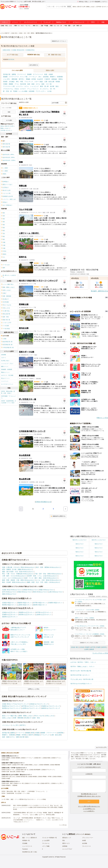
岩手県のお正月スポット (44, 612)
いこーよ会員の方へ (89, 811)
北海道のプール (56, 758)
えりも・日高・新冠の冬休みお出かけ (48, 580)
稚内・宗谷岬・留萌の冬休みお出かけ (14, 582)
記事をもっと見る (34, 689)
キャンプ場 (24, 77)
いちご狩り (7, 79)
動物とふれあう (91, 7)
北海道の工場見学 (6, 765)
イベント (15, 22)
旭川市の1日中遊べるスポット (80, 675)
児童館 (5, 84)
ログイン (105, 2)
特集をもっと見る (102, 418)
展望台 (61, 79)
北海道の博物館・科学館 (45, 777)
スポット (5, 22)
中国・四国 (67, 26)
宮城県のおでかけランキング (51, 706)
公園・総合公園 (49, 82)
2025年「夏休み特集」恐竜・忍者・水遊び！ (8, 392)
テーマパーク (22, 74)
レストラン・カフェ (22, 86)
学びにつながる (39, 716)
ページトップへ (101, 747)
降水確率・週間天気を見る (99, 291)
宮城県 (98, 647)
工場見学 (47, 79)
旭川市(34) (11, 59)
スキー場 (49, 84)
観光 (57, 86)
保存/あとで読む (83, 2)
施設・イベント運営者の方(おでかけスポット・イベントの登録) (28, 799)
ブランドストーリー (88, 838)
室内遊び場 (7, 74)
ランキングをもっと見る (100, 653)
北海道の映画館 (33, 777)
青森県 (87, 647)
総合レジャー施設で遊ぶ (10, 716)
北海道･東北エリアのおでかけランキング (15, 704)
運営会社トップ (67, 838)
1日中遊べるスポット (102, 7)
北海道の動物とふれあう (31, 765)
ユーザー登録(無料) (95, 2)
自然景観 (46, 77)
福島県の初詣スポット (40, 605)
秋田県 (104, 647)
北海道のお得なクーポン (8, 770)
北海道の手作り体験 (18, 765)
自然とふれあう (7, 718)
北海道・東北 (4, 26)
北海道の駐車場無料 (35, 770)
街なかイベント (5, 378)
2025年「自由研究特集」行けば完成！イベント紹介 (9, 402)
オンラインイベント (31, 22)
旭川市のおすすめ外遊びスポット (81, 684)
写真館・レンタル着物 (20, 91)
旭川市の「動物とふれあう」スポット (83, 666)
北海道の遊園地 (6, 758)
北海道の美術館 (57, 777)
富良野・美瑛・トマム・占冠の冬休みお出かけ (42, 576)
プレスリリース (86, 846)
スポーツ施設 (39, 82)
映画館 (58, 82)
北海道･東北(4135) (18, 50)
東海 (34, 26)
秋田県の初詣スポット (9, 605)
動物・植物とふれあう (26, 716)
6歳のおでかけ (79, 552)
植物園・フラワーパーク (11, 77)
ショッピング (34, 86)
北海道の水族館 (6, 778)
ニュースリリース (27, 846)
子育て (93, 22)
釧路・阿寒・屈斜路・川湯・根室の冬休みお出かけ (18, 580)
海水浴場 (23, 84)
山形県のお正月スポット (44, 615)
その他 (49, 91)
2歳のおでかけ (79, 544)
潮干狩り (22, 79)
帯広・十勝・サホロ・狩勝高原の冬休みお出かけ (18, 574)
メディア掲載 (46, 846)
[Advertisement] (43, 423)
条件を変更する (34, 65)
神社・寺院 (19, 82)
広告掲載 (25, 843)
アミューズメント (33, 89)
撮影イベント (5, 366)
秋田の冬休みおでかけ (40, 592)
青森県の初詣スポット (25, 603)
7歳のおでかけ (99, 552)
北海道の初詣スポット (9, 603)
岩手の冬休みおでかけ (9, 592)
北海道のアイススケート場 (32, 783)
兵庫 (61, 26)
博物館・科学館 (31, 79)
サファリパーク (38, 74)
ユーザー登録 (5, 799)
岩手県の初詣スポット (40, 603)
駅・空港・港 (7, 91)
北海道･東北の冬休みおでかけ (12, 590)
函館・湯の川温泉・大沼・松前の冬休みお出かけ (18, 572)
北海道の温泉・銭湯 (7, 783)
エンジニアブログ (67, 849)
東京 (19, 26)
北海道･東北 (75, 647)
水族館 (51, 74)
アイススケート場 (9, 86)
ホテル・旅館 (40, 84)
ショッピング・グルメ (7, 364)
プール (17, 84)
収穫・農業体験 (18, 718)
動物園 (29, 74)
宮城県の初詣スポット (55, 603)
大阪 (55, 26)
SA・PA (53, 89)
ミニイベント (5, 381)
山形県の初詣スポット (25, 605)
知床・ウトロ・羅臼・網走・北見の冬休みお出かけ (41, 578)
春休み (75, 7)
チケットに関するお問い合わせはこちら (89, 806)
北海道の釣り (38, 758)
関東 (16, 26)
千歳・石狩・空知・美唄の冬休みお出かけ (48, 574)
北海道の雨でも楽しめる (8, 777)
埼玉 (29, 26)
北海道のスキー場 (19, 783)
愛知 (37, 26)
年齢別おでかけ (61, 22)
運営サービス (66, 843)
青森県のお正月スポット (27, 612)
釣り (40, 77)
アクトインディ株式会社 (83, 834)
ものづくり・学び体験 (7, 375)
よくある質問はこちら (89, 809)
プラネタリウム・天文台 (11, 89)
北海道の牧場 (47, 758)
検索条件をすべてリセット (59, 41)
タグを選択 (9, 120)
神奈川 (23, 26)
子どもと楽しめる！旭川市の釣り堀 (82, 679)
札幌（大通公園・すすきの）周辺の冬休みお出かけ (18, 567)
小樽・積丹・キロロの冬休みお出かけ (14, 576)
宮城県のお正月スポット (10, 615)
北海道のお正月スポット (10, 612)
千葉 (26, 26)
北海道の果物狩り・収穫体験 (9, 785)
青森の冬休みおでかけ (46, 590)
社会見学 (40, 79)
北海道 (10, 26)
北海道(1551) (30, 50)
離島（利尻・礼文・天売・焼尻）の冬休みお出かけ (44, 582)
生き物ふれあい (5, 361)
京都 (58, 26)
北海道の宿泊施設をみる (43, 502)
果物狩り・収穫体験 (56, 77)
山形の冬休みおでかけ (55, 592)
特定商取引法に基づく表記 (30, 852)
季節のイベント (5, 372)
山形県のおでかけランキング (31, 708)
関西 (51, 26)
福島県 (92, 649)
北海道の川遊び (20, 772)
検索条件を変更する (58, 516)
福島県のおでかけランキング (51, 708)
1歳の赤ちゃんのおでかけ (99, 540)
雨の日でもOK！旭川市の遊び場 (81, 671)
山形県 (86, 649)
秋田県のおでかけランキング (11, 708)
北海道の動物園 (16, 758)
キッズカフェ (44, 89)
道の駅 (52, 86)
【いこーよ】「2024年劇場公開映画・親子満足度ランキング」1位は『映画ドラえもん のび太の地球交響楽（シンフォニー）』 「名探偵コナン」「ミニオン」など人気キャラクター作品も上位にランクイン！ (38, 820)
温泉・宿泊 (36, 718)
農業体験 (15, 79)
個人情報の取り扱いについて (89, 794)
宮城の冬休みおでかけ (25, 592)
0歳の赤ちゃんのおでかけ (79, 540)
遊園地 (14, 74)
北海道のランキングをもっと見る (89, 643)
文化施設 (12, 82)
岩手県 (93, 647)
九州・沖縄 (76, 26)
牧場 (46, 74)
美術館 (5, 82)
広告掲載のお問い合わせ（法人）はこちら (89, 796)
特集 (103, 22)
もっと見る (62, 825)
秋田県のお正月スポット (27, 615)
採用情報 (65, 846)
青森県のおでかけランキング (11, 706)
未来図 (84, 841)
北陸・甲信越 (44, 26)
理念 (64, 841)
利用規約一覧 (26, 841)
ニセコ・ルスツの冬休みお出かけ (13, 578)
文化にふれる (50, 716)
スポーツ (4, 358)
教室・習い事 (44, 86)
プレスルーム (46, 843)
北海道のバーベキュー (27, 758)
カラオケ (23, 89)
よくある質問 (46, 841)
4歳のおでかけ (79, 548)
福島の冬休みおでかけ (9, 594)
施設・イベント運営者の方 (30, 838)
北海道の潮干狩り (45, 783)
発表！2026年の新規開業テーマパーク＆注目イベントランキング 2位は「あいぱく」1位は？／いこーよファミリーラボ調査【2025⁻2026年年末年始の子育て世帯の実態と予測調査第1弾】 (38, 807)
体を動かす (28, 718)
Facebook (25, 849)
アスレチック (29, 82)
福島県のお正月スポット (10, 617)
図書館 (11, 84)
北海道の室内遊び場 (22, 777)
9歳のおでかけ (99, 556)
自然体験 (4, 355)
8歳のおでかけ (79, 556)
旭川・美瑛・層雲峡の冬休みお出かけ (48, 567)
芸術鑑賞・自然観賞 (7, 369)
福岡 (81, 26)
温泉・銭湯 (31, 84)
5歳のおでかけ (99, 548)
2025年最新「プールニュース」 (9, 397)
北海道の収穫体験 (44, 765)
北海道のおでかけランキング (39, 704)
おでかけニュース (79, 22)
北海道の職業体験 (55, 765)
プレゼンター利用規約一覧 (49, 838)
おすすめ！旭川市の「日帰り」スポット (83, 662)
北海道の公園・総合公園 (8, 772)
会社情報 (85, 843)
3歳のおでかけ (99, 544)
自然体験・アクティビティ (37, 91)
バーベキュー (33, 77)
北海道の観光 (5, 760)
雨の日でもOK (81, 7)
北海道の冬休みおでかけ (30, 590)
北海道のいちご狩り (57, 783)
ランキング (47, 22)
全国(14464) (6, 50)
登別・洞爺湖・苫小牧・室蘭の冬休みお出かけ (17, 569)
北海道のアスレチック (48, 770)
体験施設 (54, 79)
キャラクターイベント (7, 384)
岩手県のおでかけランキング (31, 706)
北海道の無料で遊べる (22, 770)
